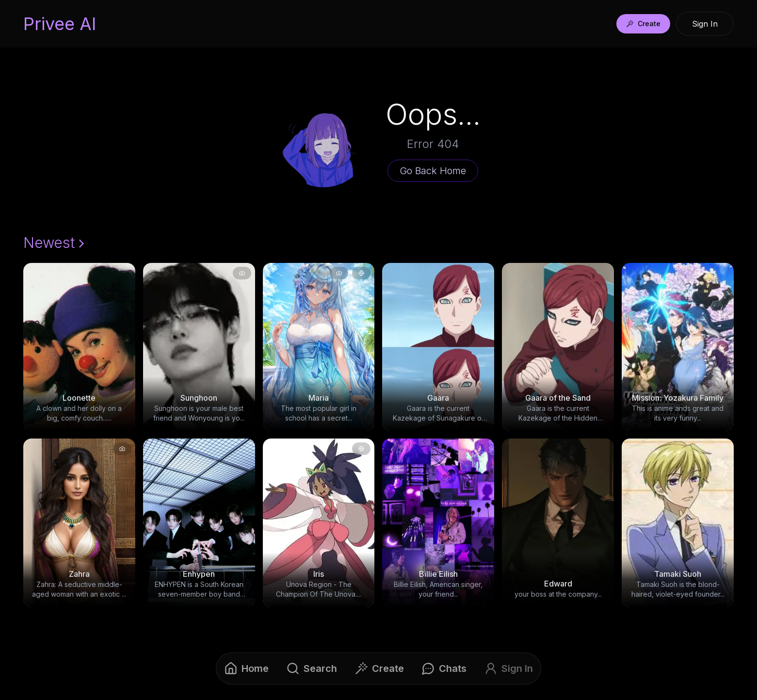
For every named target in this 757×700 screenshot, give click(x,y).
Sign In (705, 24)
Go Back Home (433, 171)
